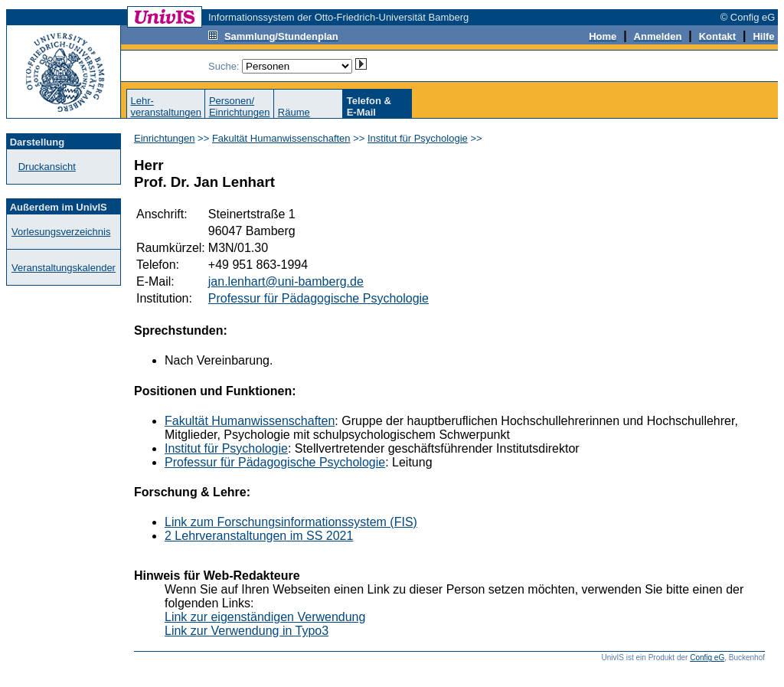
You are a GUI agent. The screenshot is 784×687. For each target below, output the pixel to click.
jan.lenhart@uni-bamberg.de (286, 281)
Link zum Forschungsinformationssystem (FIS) (291, 522)
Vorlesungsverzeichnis (61, 232)
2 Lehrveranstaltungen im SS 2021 (259, 536)
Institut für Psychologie (418, 138)
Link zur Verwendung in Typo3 (247, 631)
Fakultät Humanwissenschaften (281, 138)
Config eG (707, 658)
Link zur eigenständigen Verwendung (265, 617)
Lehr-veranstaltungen (166, 106)
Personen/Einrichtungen (240, 106)
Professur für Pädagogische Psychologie (318, 298)
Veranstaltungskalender (64, 268)
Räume (294, 112)
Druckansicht (47, 167)
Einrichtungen (165, 138)
